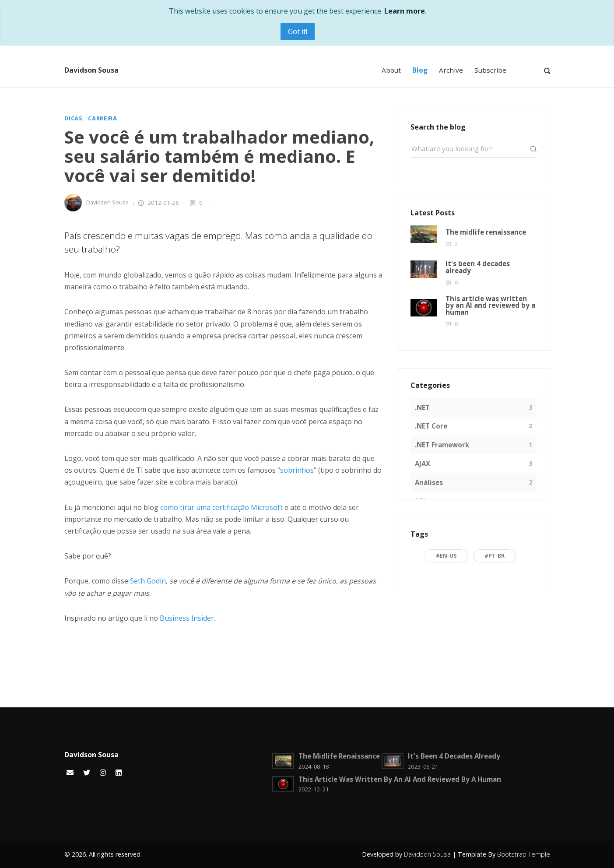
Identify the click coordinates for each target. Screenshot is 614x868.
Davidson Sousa (91, 70)
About (391, 70)
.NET (422, 408)
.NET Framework (442, 445)
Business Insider (187, 618)
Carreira (102, 118)
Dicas (74, 118)
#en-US (446, 556)
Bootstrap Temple (524, 854)
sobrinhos (297, 470)
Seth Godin (148, 581)
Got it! (298, 32)
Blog (420, 70)
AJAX (423, 464)
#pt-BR (495, 556)
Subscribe (490, 70)
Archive (451, 70)
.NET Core (431, 426)
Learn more (405, 11)
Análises (429, 482)
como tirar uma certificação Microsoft (221, 507)
